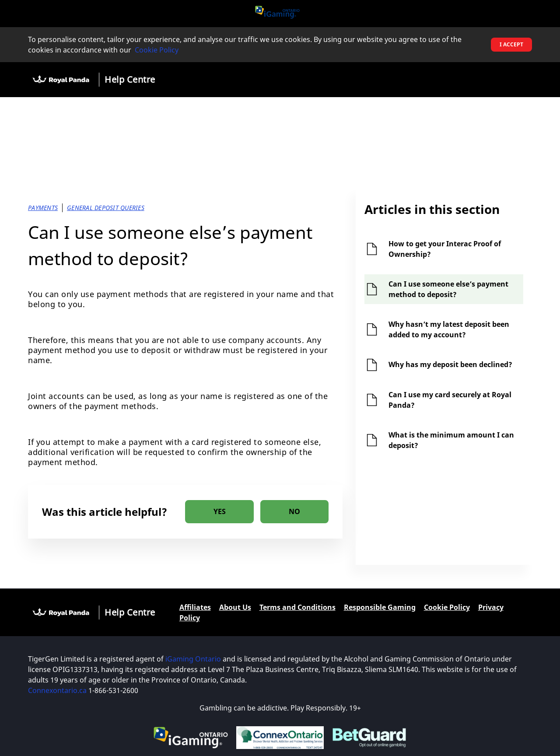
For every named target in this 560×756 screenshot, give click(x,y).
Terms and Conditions (297, 607)
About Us (235, 607)
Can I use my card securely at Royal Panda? (450, 400)
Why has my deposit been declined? (450, 364)
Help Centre (130, 79)
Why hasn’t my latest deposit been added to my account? (449, 329)
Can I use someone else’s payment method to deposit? (448, 289)
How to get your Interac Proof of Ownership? (445, 249)
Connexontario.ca (57, 690)
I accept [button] (511, 44)
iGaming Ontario (193, 659)
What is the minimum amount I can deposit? (451, 440)
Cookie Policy (157, 50)
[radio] (219, 512)
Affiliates (195, 607)
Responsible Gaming (380, 607)
